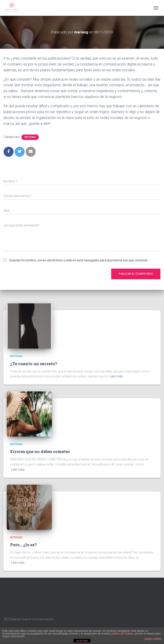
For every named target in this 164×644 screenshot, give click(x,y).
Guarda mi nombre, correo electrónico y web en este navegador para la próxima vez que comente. (79, 260)
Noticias (30, 137)
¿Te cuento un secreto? (34, 364)
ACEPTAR (82, 641)
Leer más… (117, 376)
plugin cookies (153, 639)
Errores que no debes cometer (40, 451)
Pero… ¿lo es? (23, 545)
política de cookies (122, 634)
